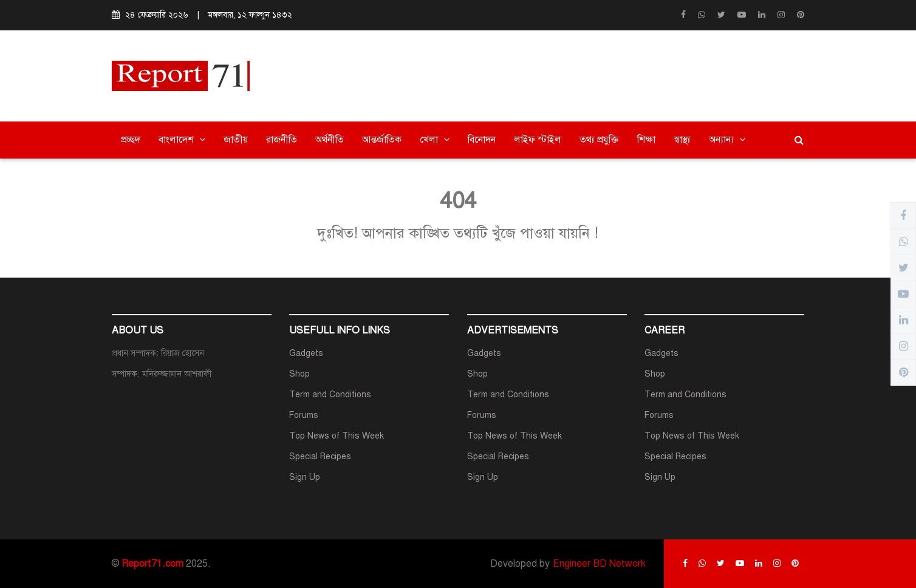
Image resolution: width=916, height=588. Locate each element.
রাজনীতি (282, 140)
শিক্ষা (646, 140)
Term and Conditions (330, 395)
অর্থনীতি (330, 140)
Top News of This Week (337, 436)
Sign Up (305, 477)
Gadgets (306, 353)
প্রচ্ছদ (131, 140)
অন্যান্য (727, 140)
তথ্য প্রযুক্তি (599, 140)
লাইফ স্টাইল (538, 140)
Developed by (520, 564)
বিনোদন (482, 140)
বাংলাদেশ (182, 140)
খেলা (435, 140)
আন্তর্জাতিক (382, 140)
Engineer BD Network (599, 564)
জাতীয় (236, 140)
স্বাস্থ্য (682, 140)
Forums (304, 415)
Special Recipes (320, 456)
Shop (299, 374)
